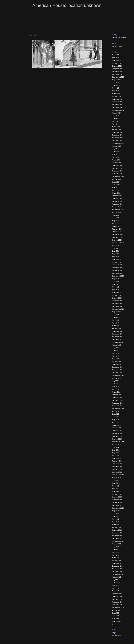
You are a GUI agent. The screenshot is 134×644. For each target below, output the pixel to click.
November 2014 (118, 436)
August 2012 (117, 511)
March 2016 (116, 392)
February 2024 (117, 129)
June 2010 (116, 583)
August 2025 (117, 80)
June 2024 (116, 118)
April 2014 (116, 455)
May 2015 (116, 420)
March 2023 (116, 160)
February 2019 (117, 295)
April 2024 (116, 124)
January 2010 (117, 596)
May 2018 (116, 320)
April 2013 (116, 489)
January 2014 (117, 464)
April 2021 (116, 223)
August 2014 (117, 444)
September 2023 (118, 143)
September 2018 (118, 309)
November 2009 (118, 602)
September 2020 (118, 243)
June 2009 (116, 616)
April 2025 (116, 91)
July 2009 (116, 613)
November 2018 (118, 304)
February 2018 (117, 328)
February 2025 (117, 96)
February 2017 (117, 362)
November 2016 (118, 370)
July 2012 (116, 514)
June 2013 (116, 483)
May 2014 (116, 453)
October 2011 (117, 538)
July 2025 (116, 82)
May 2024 (116, 121)
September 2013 (118, 475)
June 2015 (116, 417)
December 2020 (118, 235)
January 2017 (117, 364)
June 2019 (116, 284)
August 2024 (117, 113)
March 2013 (116, 491)
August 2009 (117, 610)
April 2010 (116, 588)
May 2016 (116, 386)
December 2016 (118, 367)
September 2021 (118, 210)
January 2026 (117, 66)
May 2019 (116, 287)
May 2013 (116, 486)
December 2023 (118, 135)
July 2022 (116, 182)
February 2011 (117, 561)
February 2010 (117, 594)
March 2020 (116, 259)
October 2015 (117, 406)
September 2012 (118, 508)
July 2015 (116, 414)
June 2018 (116, 317)
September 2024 (118, 110)
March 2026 (116, 60)
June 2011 (116, 549)
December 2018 (118, 301)
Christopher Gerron (119, 38)
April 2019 (116, 290)
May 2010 (116, 585)
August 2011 (117, 544)
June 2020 (116, 251)
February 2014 (117, 461)
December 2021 (118, 201)
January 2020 (117, 265)
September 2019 (118, 276)
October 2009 (117, 605)
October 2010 (117, 572)
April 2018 (116, 323)
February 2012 (117, 527)
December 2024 (118, 102)
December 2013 (118, 467)
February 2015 (117, 428)
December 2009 (118, 599)
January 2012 (117, 530)
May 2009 (116, 618)
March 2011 (116, 558)
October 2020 (117, 240)
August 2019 (117, 279)
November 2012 (118, 502)
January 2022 (117, 199)
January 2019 (117, 298)
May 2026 (116, 55)
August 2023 (117, 146)
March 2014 (116, 458)
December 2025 (118, 69)
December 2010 (118, 566)
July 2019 (116, 281)
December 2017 (118, 334)
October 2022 (117, 174)
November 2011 (118, 536)
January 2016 (117, 398)
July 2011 (116, 547)
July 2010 (116, 580)
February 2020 (117, 262)
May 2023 (116, 154)
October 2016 (117, 373)
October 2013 (117, 472)
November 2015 (118, 403)
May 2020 (116, 254)
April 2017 (116, 356)
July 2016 (116, 381)
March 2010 (116, 591)
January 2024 (117, 132)
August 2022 (117, 179)
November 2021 (118, 204)
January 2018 (117, 331)
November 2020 (118, 237)
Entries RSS (116, 636)
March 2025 (116, 94)
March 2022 (116, 193)
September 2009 (118, 607)
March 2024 (116, 127)
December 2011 (118, 533)
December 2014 (118, 433)
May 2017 (116, 353)
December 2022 (118, 168)
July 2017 (116, 348)
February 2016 (117, 395)
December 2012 (118, 500)
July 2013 (116, 480)
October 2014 (117, 439)
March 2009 (116, 621)
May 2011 (116, 552)
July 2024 (116, 116)
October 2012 (117, 505)
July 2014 (116, 447)
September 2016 (118, 375)
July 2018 (116, 315)
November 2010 (118, 569)
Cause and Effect (118, 46)
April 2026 (116, 58)
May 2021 (116, 221)
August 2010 (117, 577)
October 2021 (117, 207)
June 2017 (116, 351)
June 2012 (116, 516)
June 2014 (116, 450)
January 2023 (117, 165)
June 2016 (116, 384)
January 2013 (117, 497)
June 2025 (116, 85)
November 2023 (118, 138)
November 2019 (118, 270)
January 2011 (117, 563)
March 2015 (116, 425)
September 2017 (118, 342)
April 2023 (116, 157)
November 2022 (118, 171)
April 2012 (116, 522)
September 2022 (118, 176)
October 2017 (117, 339)
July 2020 (116, 248)
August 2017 (117, 345)
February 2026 (117, 63)
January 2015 (117, 431)
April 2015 (116, 422)
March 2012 (116, 525)
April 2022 (116, 190)
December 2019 (118, 268)
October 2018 (117, 306)
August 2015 (117, 411)
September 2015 (118, 409)
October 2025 (117, 74)
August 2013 (117, 478)
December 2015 (118, 400)
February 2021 (117, 229)
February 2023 (117, 163)
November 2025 (118, 71)
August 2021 (117, 212)
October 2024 (117, 107)
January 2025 (117, 99)
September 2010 (118, 574)
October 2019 (117, 273)
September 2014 (118, 442)
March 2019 (116, 292)
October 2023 (117, 141)
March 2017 (116, 359)
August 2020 (117, 246)
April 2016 (116, 389)
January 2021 (117, 232)
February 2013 (117, 494)
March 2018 (116, 326)
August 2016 (117, 378)
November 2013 (118, 469)
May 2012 (116, 519)
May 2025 (116, 88)
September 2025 (118, 77)
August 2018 (117, 312)
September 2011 (118, 541)
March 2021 (116, 226)
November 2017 (118, 337)
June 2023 (116, 152)
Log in (114, 633)
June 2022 (116, 185)
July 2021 (116, 215)
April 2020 (116, 257)
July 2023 (116, 149)
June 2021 (116, 218)
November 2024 (118, 105)
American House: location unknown (67, 5)
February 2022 (117, 196)
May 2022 (116, 188)
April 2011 (116, 555)
